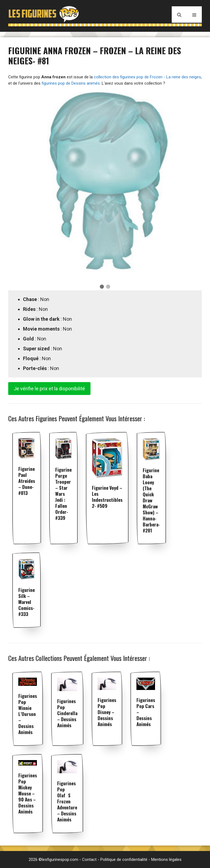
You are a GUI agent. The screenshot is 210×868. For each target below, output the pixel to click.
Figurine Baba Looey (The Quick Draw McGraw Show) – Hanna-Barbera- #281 (151, 500)
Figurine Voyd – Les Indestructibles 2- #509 (107, 497)
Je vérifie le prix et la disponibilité (49, 389)
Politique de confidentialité (124, 860)
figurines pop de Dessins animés (71, 83)
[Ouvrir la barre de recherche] (179, 15)
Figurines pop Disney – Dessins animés (107, 712)
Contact (89, 860)
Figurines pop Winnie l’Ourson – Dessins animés (28, 714)
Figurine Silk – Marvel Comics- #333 (27, 602)
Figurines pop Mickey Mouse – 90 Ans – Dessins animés (28, 793)
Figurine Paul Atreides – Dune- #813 (27, 481)
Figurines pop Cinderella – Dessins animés (67, 713)
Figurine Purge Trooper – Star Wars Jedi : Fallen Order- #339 (63, 494)
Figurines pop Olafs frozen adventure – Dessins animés (67, 801)
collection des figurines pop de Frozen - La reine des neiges (147, 77)
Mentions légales (166, 860)
